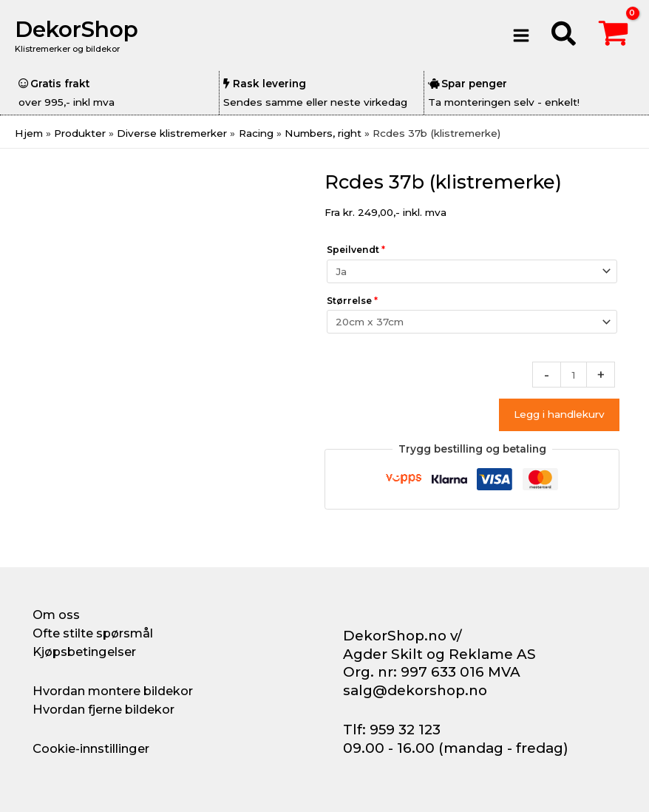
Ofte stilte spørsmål (93, 633)
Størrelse (352, 301)
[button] (564, 36)
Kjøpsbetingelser (84, 652)
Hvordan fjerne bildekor (103, 709)
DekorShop (77, 29)
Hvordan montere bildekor (113, 691)
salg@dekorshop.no (415, 690)
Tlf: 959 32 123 (392, 730)
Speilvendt (356, 250)
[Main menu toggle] (521, 35)
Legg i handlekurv (559, 414)
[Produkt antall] (574, 375)
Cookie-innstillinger (91, 748)
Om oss (56, 615)
